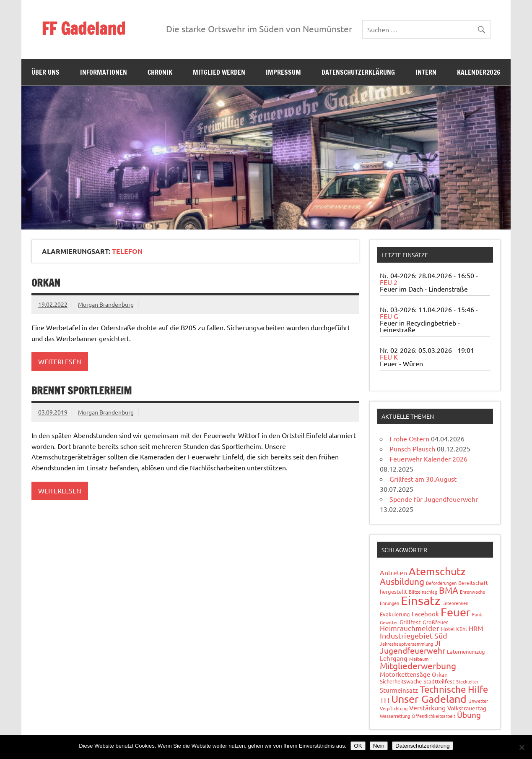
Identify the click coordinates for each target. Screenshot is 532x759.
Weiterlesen (60, 361)
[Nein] (522, 747)
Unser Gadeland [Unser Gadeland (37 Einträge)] (429, 699)
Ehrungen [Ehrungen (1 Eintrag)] (389, 603)
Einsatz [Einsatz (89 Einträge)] (421, 600)
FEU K (389, 357)
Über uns (45, 72)
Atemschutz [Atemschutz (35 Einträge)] (437, 571)
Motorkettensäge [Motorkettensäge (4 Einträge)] (405, 674)
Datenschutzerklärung (358, 72)
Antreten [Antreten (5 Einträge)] (393, 572)
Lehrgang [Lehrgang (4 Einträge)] (394, 658)
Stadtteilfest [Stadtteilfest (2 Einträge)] (439, 681)
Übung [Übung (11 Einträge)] (469, 715)
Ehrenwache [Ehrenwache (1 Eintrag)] (472, 592)
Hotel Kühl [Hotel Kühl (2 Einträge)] (454, 629)
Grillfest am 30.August (423, 479)
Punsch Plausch (412, 449)
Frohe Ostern (409, 438)
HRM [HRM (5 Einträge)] (476, 628)
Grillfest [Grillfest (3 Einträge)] (410, 622)
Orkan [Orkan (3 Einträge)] (440, 674)
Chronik (160, 72)
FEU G (389, 316)
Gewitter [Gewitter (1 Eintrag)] (389, 622)
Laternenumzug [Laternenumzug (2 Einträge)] (466, 651)
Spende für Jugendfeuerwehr (434, 499)
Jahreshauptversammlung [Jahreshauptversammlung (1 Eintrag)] (406, 644)
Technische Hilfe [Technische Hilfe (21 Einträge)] (454, 689)
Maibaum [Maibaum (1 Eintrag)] (419, 659)
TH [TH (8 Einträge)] (385, 700)
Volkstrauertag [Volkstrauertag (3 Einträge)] (467, 708)
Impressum (283, 72)
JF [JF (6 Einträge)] (439, 643)
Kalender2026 (479, 72)
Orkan (46, 283)
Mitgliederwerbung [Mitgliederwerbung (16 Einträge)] (418, 665)
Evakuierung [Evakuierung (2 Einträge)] (395, 614)
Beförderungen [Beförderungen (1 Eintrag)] (441, 583)
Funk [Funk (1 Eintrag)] (477, 614)
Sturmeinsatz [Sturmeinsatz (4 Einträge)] (399, 690)
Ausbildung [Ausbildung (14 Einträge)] (402, 581)
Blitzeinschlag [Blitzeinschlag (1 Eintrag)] (423, 592)
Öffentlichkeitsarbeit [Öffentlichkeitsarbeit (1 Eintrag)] (433, 716)
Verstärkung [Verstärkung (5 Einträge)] (427, 707)
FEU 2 (389, 282)
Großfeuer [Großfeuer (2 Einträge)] (435, 622)
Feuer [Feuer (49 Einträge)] (455, 612)
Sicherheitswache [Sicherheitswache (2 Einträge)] (401, 681)
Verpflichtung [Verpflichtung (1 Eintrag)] (394, 708)
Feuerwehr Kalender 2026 (428, 459)
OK (358, 746)
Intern (426, 72)
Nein (379, 746)
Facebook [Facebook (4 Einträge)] (425, 614)
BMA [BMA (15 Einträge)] (449, 590)
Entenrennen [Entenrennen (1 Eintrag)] (455, 603)
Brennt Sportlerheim (82, 391)
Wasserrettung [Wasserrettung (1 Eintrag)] (395, 716)
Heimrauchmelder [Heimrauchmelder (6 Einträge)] (410, 628)
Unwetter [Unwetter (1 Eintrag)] (478, 701)
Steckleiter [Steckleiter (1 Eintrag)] (467, 681)
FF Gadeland (83, 28)
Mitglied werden (219, 72)
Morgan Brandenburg (106, 304)
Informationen (104, 72)
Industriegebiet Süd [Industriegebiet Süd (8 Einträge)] (414, 635)
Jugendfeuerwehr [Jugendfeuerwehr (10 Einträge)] (413, 650)
